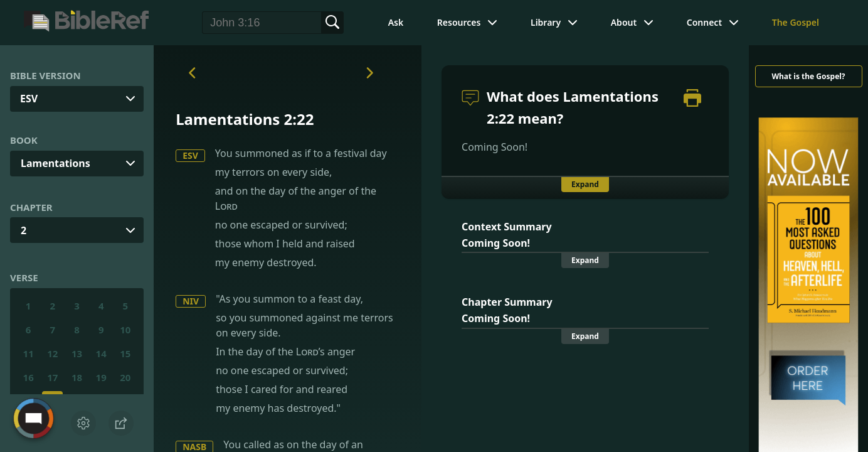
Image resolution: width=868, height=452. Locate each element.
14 (101, 353)
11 (29, 353)
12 (52, 353)
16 (29, 377)
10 (125, 330)
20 (125, 377)
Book (24, 140)
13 (77, 353)
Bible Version (45, 75)
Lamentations (56, 163)
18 (77, 377)
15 (125, 353)
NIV (191, 301)
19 (101, 377)
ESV (190, 155)
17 (52, 377)
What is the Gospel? (808, 76)
